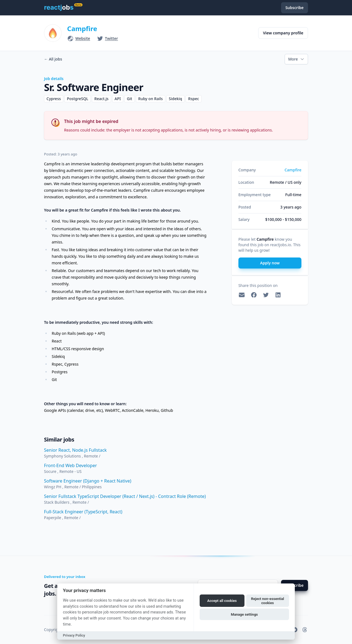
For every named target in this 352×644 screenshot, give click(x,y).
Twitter (112, 38)
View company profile (283, 33)
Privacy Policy (74, 635)
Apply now (270, 263)
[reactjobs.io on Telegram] (295, 630)
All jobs (53, 59)
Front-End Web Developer (70, 465)
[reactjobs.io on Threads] (305, 630)
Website (83, 38)
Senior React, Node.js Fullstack (75, 450)
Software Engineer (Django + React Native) (88, 481)
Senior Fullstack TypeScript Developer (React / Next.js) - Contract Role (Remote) (125, 496)
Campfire (82, 28)
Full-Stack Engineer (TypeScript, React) (83, 512)
